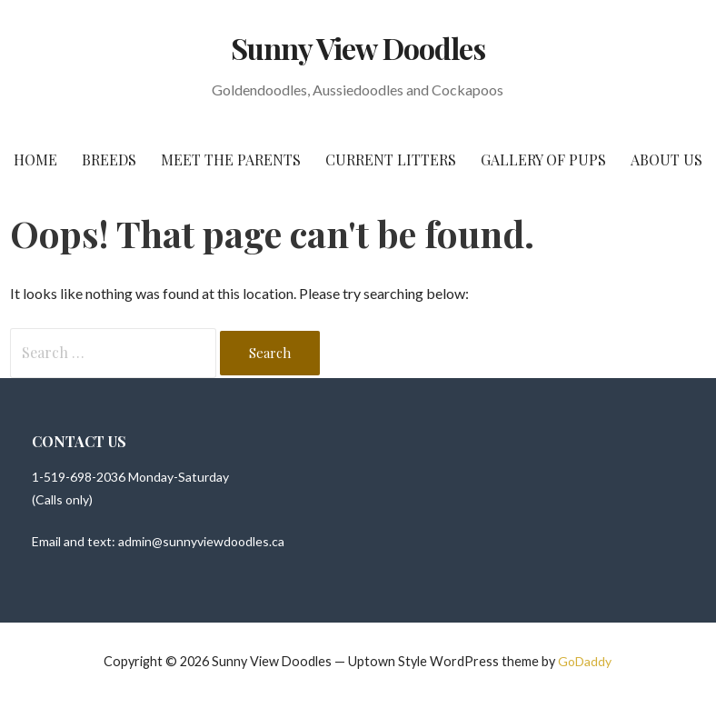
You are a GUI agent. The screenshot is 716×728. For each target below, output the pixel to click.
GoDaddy (585, 661)
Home (35, 160)
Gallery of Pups (543, 160)
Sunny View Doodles (358, 48)
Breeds (109, 160)
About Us (666, 160)
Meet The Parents (231, 160)
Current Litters (391, 160)
